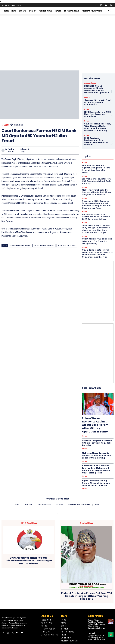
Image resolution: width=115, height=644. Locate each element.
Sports (22, 11)
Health (58, 11)
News (14, 11)
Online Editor (11, 150)
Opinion (32, 11)
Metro (87, 97)
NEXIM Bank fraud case (67, 246)
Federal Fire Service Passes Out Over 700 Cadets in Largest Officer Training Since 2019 (87, 589)
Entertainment (72, 11)
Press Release (90, 83)
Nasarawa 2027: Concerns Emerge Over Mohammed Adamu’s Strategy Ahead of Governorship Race (96, 202)
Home (6, 11)
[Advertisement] (57, 48)
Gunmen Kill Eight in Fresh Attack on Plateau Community (98, 102)
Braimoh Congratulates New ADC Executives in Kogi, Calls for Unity (97, 436)
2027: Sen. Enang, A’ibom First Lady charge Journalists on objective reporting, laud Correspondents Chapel (97, 226)
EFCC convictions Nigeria (20, 246)
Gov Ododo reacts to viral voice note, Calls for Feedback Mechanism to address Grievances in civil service (98, 250)
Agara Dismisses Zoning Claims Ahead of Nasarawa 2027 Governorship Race (97, 214)
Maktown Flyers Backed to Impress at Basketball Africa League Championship (97, 449)
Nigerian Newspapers (92, 11)
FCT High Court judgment (44, 246)
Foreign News (45, 11)
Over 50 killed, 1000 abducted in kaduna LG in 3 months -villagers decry (98, 238)
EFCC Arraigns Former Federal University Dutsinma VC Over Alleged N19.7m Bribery (28, 554)
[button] (109, 11)
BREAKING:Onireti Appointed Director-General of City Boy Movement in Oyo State (96, 89)
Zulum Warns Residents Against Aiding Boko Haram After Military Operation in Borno (98, 420)
